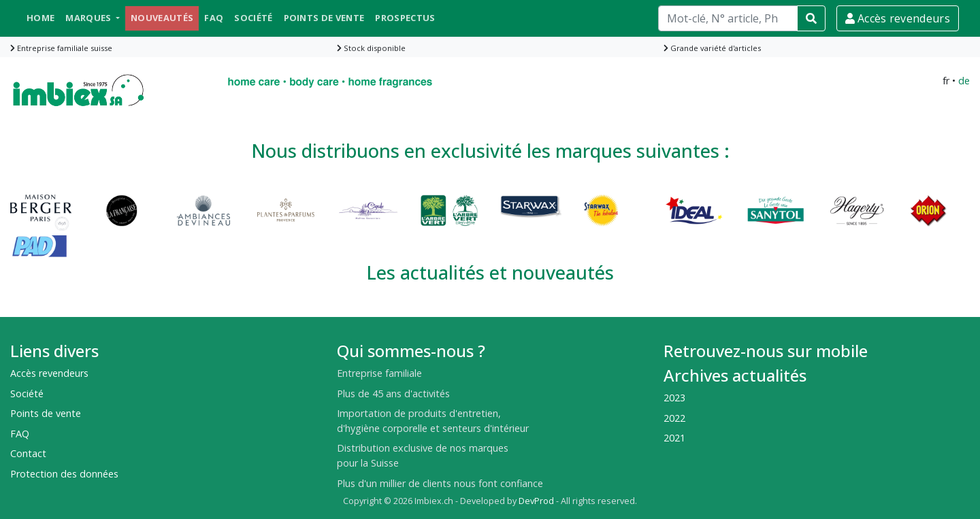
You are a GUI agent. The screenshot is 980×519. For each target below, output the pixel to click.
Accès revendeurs (898, 18)
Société (253, 18)
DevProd (536, 501)
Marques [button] (89, 18)
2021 (674, 438)
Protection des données (64, 474)
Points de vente (324, 18)
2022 (674, 418)
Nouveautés (162, 18)
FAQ (214, 18)
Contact (28, 453)
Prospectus (405, 18)
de (964, 81)
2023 (674, 398)
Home (40, 18)
